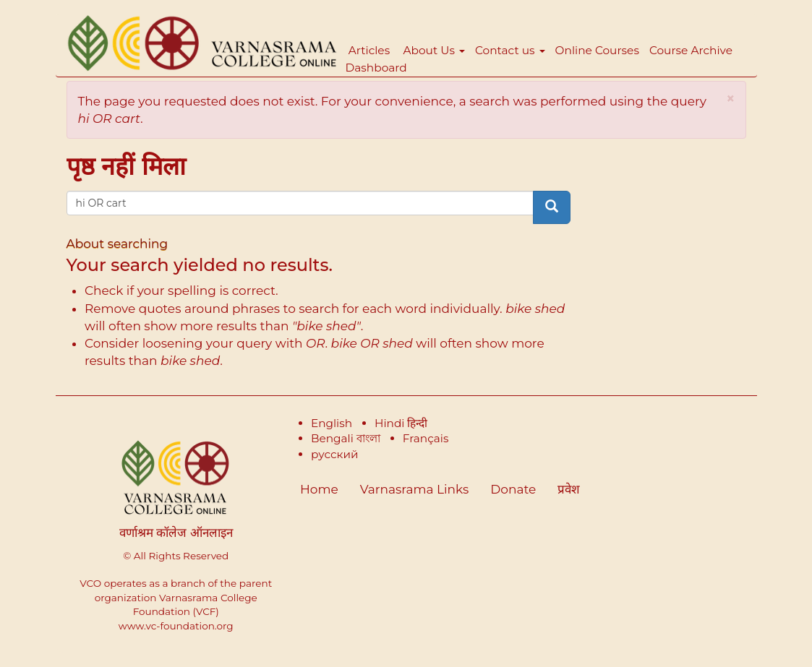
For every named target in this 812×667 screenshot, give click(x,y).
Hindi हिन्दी (401, 423)
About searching (117, 244)
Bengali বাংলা (346, 438)
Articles (369, 50)
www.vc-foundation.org (176, 626)
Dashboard (376, 68)
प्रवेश (569, 489)
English (332, 423)
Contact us (510, 50)
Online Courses (597, 50)
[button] (731, 99)
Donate (513, 489)
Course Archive (691, 50)
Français (426, 438)
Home (319, 489)
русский (335, 454)
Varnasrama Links (414, 489)
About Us (434, 50)
